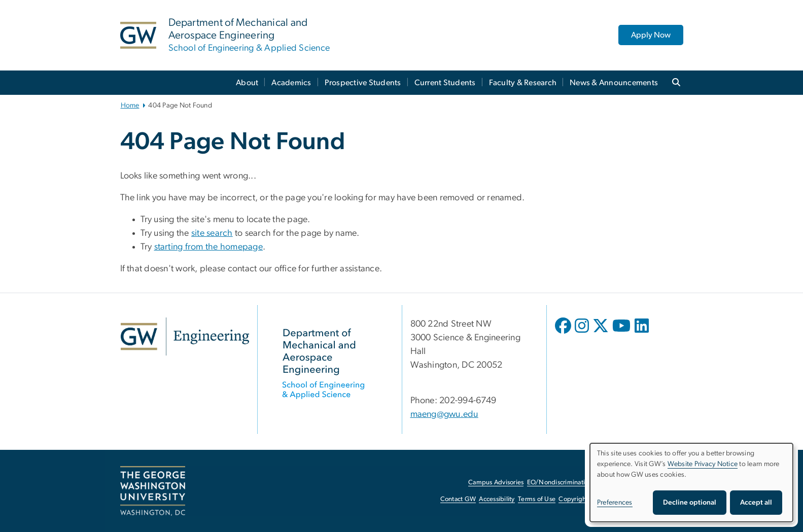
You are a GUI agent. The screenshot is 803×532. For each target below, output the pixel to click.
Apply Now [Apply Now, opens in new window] (651, 35)
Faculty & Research (523, 83)
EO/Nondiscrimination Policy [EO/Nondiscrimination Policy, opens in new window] (569, 483)
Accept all (756, 503)
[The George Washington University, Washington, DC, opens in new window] (153, 491)
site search (212, 233)
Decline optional (690, 503)
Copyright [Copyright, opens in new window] (573, 499)
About (247, 83)
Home (130, 105)
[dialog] (691, 483)
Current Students (445, 83)
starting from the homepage (209, 247)
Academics (291, 83)
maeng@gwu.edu (444, 414)
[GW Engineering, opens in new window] (185, 336)
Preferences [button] (615, 503)
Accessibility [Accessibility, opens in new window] (497, 499)
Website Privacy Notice (703, 464)
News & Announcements (614, 83)
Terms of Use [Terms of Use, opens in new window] (537, 499)
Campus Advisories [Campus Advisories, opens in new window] (496, 483)
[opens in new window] (564, 333)
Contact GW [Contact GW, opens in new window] (458, 499)
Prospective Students (363, 83)
